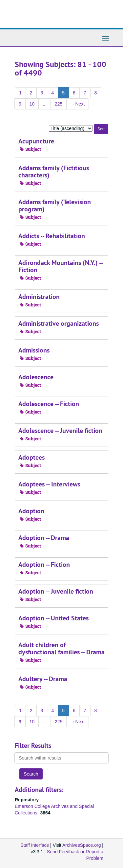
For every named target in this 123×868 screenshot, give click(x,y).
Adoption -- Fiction (44, 565)
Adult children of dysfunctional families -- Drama (61, 648)
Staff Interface (35, 845)
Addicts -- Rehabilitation (52, 236)
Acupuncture (36, 141)
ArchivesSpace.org (82, 845)
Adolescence (36, 377)
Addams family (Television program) (55, 205)
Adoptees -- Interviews (49, 484)
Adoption (31, 511)
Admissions (34, 350)
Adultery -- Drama (43, 679)
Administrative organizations (59, 323)
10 (32, 104)
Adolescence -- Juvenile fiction (60, 431)
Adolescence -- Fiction (49, 404)
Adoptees (31, 457)
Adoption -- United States (53, 618)
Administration (39, 297)
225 (59, 104)
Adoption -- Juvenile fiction (56, 591)
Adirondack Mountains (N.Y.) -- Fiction (61, 266)
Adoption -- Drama (44, 538)
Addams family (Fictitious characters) (54, 172)
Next (78, 104)
